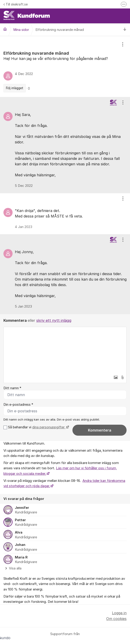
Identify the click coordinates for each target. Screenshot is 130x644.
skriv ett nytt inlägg (54, 320)
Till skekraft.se (16, 4)
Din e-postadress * (18, 405)
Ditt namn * (12, 388)
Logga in (119, 613)
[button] (116, 377)
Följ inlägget (15, 88)
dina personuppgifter (49, 427)
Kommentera (100, 430)
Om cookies (116, 619)
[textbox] (65, 350)
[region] (65, 67)
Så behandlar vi (38, 427)
